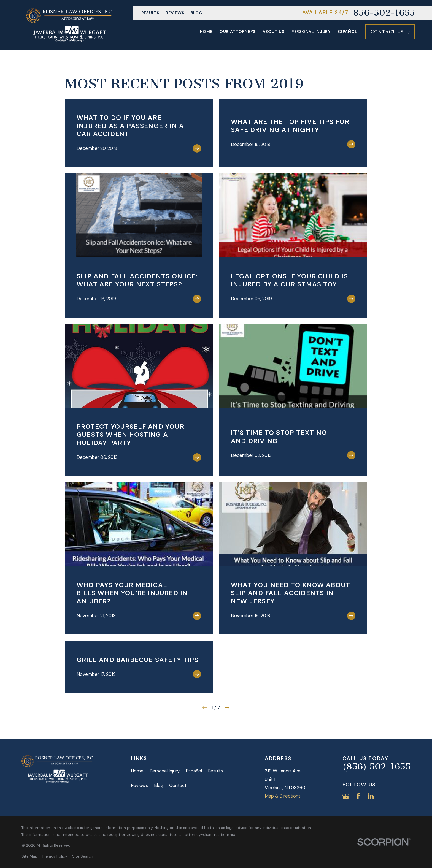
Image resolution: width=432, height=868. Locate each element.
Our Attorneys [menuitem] (238, 32)
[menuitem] (29, 856)
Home (137, 771)
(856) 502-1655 (376, 767)
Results (150, 13)
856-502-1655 (384, 13)
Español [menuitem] (347, 32)
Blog (197, 13)
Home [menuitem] (206, 32)
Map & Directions (283, 796)
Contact (178, 785)
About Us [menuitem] (274, 32)
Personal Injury (165, 771)
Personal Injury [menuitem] (311, 32)
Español (194, 771)
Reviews (175, 13)
